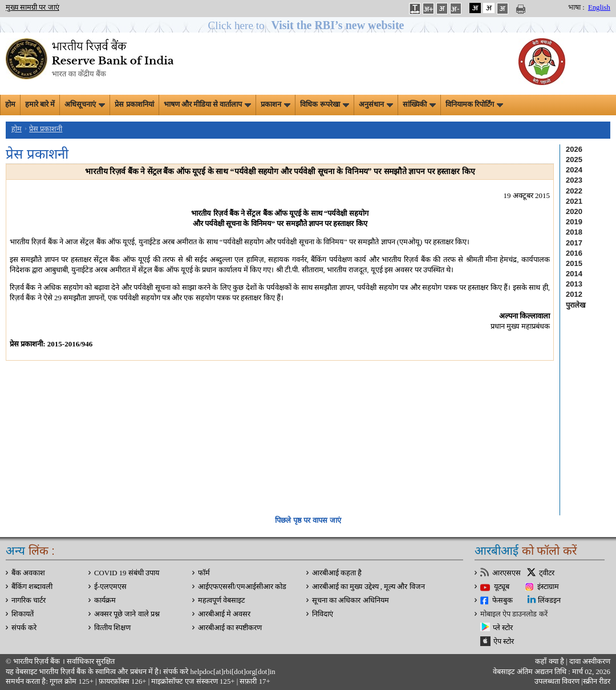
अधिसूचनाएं (85, 104)
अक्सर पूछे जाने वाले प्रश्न (127, 614)
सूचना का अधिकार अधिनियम (350, 600)
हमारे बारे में (40, 104)
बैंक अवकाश (28, 573)
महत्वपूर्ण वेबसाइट (221, 600)
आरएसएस (506, 573)
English (599, 7)
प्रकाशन (275, 104)
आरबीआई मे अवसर (224, 614)
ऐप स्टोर (504, 641)
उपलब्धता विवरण (557, 681)
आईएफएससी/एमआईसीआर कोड (242, 587)
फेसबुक (502, 600)
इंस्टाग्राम (548, 587)
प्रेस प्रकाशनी (46, 129)
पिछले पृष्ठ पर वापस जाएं (308, 520)
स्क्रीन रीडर (597, 681)
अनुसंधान (376, 104)
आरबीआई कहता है (337, 573)
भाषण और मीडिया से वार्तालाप (208, 104)
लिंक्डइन (549, 600)
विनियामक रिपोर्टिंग (474, 104)
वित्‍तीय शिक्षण (112, 628)
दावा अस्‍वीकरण (590, 661)
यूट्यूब (502, 587)
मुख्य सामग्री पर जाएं (33, 7)
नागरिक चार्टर (29, 600)
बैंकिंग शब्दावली (32, 587)
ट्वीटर (547, 573)
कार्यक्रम (105, 600)
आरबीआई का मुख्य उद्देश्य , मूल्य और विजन (368, 587)
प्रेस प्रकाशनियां (134, 104)
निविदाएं (323, 614)
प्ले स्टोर (503, 628)
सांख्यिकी (419, 104)
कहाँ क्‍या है (550, 661)
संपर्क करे (24, 628)
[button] (308, 25)
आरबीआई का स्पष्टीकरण (230, 628)
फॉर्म (204, 573)
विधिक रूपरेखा (324, 104)
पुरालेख (576, 305)
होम (10, 104)
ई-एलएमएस (110, 587)
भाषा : (576, 7)
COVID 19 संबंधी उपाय (127, 573)
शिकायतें (23, 614)
